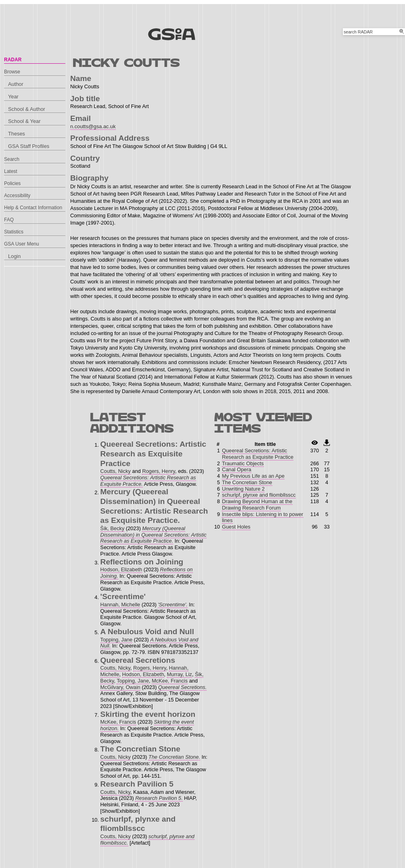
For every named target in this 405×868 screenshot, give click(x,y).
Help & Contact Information (33, 208)
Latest (11, 171)
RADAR (13, 60)
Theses (17, 134)
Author (16, 84)
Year (13, 97)
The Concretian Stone (247, 482)
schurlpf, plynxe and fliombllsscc (259, 495)
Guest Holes (236, 527)
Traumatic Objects (243, 463)
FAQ (9, 220)
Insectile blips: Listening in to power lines (262, 517)
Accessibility (17, 196)
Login (14, 256)
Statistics (14, 232)
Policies (12, 183)
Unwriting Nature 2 (243, 489)
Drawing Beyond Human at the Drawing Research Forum (257, 505)
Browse (12, 72)
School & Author (27, 109)
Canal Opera (237, 469)
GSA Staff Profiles (29, 146)
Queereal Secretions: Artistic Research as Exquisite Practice (258, 454)
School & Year (24, 121)
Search (12, 159)
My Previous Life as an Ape (253, 476)
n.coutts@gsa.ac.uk (93, 126)
